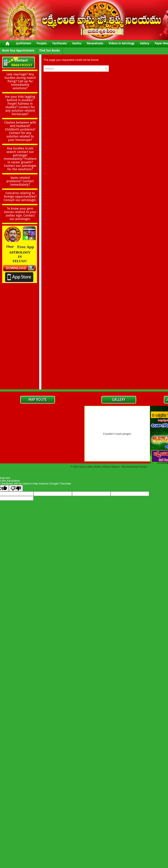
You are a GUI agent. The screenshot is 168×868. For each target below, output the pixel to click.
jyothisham (23, 43)
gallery (144, 43)
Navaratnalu (95, 43)
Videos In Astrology (121, 43)
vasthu (77, 43)
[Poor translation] (16, 488)
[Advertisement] (20, 322)
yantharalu (60, 43)
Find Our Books (50, 50)
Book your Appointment (18, 50)
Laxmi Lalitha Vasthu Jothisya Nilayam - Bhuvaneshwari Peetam (113, 467)
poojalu (42, 43)
